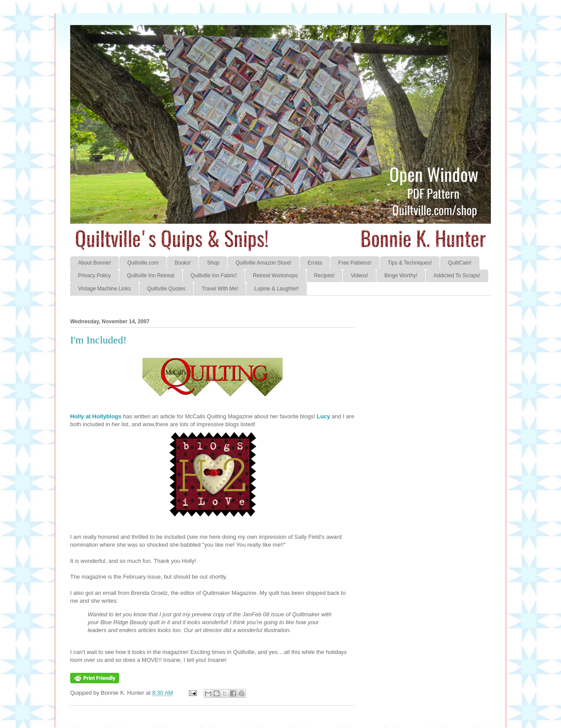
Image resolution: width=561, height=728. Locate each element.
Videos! (359, 276)
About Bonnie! (94, 263)
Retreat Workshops (275, 276)
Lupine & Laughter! (276, 289)
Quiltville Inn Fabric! (214, 276)
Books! (183, 263)
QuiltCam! (460, 263)
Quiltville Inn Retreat (151, 276)
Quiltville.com (143, 263)
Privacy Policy (94, 276)
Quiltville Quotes (166, 289)
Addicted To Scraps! (457, 276)
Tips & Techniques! (410, 263)
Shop (213, 263)
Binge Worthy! (401, 276)
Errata (315, 263)
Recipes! (325, 276)
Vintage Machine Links (105, 289)
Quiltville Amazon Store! (263, 263)
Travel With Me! (220, 289)
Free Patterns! (355, 263)
